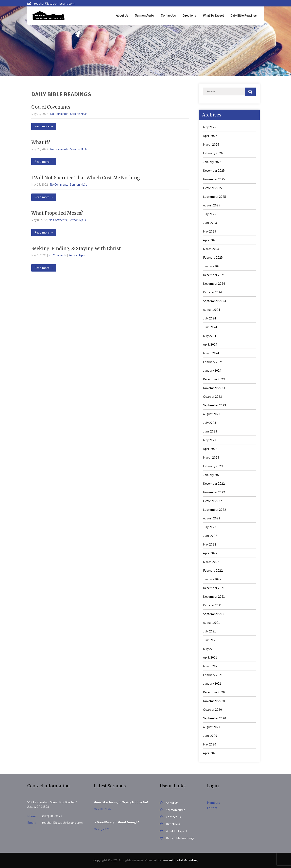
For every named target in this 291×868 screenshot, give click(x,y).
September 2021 (214, 614)
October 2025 (212, 188)
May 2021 (209, 649)
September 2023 (215, 405)
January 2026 (212, 162)
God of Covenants (51, 107)
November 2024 (214, 284)
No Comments (59, 114)
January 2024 (212, 371)
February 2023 (213, 466)
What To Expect (213, 16)
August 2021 (211, 623)
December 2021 (214, 588)
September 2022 (215, 510)
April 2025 (210, 240)
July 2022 (210, 527)
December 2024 (214, 275)
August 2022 (212, 518)
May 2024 (210, 336)
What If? (41, 142)
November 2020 (214, 701)
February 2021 (213, 675)
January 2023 (212, 475)
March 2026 (211, 144)
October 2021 (212, 605)
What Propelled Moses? (57, 213)
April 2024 (210, 344)
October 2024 (212, 292)
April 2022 (210, 553)
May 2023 (210, 440)
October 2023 (212, 397)
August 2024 (212, 310)
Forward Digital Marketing (180, 860)
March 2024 (211, 353)
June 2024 (210, 327)
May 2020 (210, 744)
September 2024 (215, 301)
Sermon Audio (144, 16)
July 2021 (209, 631)
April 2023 (210, 449)
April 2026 (210, 136)
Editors (212, 808)
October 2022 (213, 501)
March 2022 (211, 562)
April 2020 (210, 753)
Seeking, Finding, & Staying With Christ (76, 248)
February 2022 (213, 570)
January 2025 (212, 266)
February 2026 (213, 153)
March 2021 (211, 666)
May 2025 (210, 231)
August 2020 (212, 727)
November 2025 (214, 179)
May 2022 (210, 544)
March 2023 (211, 457)
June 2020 (210, 736)
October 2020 (212, 710)
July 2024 (210, 318)
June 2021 (210, 640)
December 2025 (214, 171)
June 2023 (210, 431)
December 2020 (214, 692)
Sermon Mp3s (79, 114)
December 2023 (214, 379)
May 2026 (210, 127)
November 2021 (214, 597)
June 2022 (210, 536)
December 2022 (214, 484)
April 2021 (210, 657)
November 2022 (214, 492)
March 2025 (211, 249)
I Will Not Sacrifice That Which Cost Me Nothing (86, 178)
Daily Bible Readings (244, 16)
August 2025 (212, 205)
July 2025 (210, 214)
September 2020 (215, 718)
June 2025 (210, 223)
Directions (189, 16)
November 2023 (214, 388)
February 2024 (213, 362)
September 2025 (215, 197)
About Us (122, 16)
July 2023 (210, 423)
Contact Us (168, 16)
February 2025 (213, 257)
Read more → (44, 126)
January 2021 (212, 684)
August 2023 (212, 414)
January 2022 (212, 579)
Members (213, 803)
